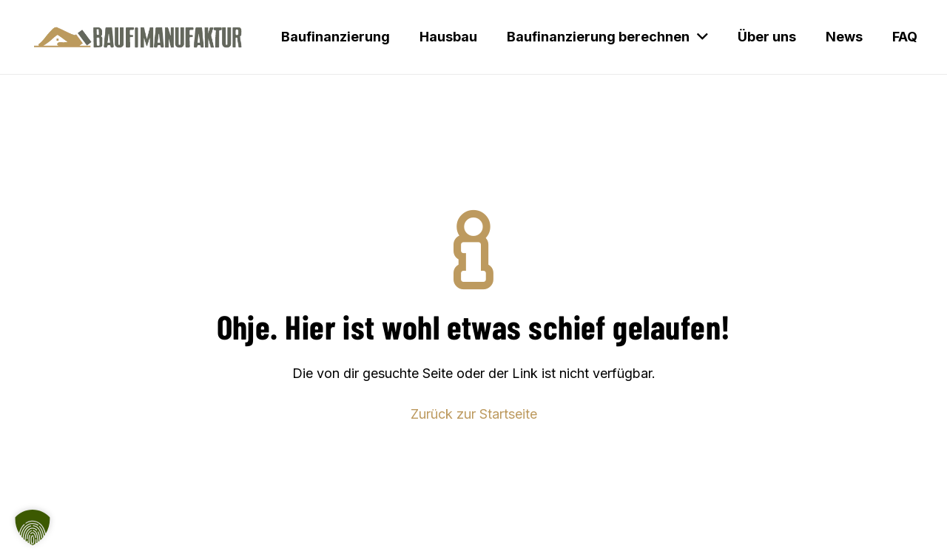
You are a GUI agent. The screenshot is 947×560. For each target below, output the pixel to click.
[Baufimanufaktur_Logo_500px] (138, 37)
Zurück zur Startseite (474, 414)
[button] (33, 527)
